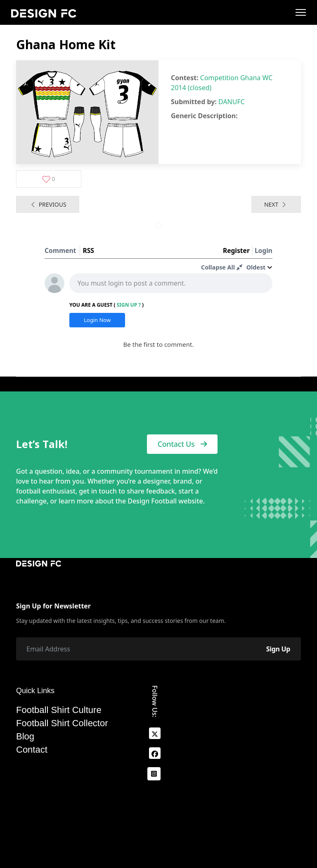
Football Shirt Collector (62, 723)
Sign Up (278, 649)
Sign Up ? (129, 305)
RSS (88, 250)
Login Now (97, 320)
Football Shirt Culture (59, 710)
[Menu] (301, 12)
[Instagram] (154, 774)
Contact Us (182, 444)
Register (236, 250)
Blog (25, 737)
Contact (32, 750)
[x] (155, 733)
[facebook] (155, 753)
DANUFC (232, 102)
